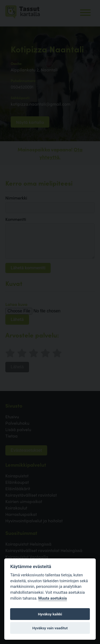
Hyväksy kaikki (50, 614)
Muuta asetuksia (53, 598)
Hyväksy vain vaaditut (50, 628)
